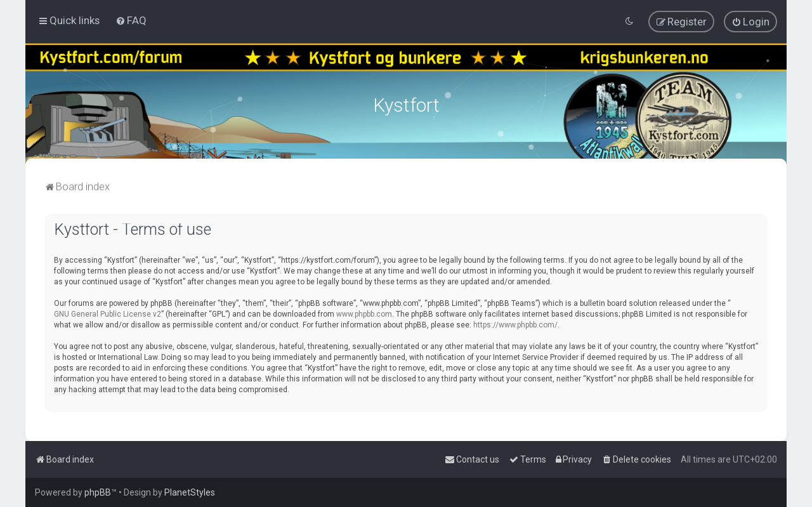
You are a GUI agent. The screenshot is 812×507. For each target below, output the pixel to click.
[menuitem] (131, 20)
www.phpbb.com (364, 313)
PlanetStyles (190, 492)
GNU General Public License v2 (108, 313)
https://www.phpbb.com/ (515, 324)
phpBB (98, 492)
